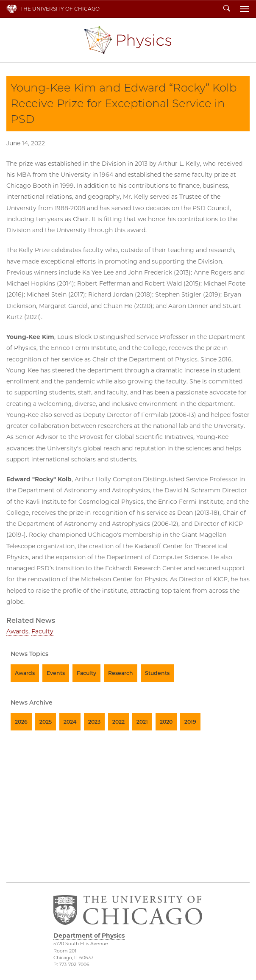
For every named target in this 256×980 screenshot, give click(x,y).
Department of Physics (128, 40)
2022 (118, 722)
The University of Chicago (60, 9)
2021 (142, 722)
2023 (94, 722)
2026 (21, 722)
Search (227, 9)
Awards (17, 631)
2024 (70, 722)
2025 (46, 722)
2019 (190, 722)
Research (121, 673)
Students (157, 673)
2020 (166, 722)
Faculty (42, 631)
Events (56, 673)
